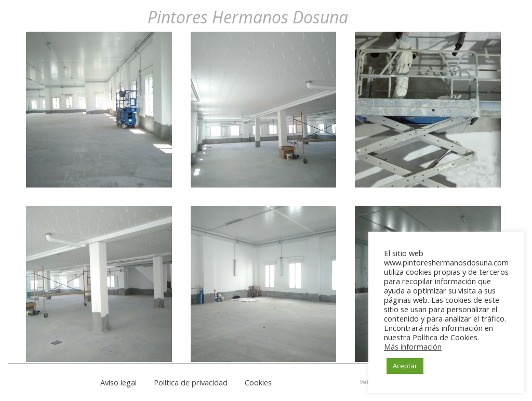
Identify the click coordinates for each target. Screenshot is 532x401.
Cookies (258, 382)
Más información (413, 346)
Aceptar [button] (405, 366)
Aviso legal (118, 382)
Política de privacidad (191, 382)
